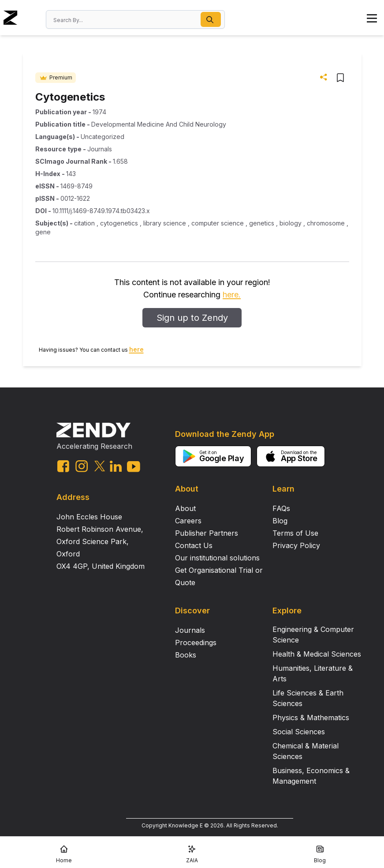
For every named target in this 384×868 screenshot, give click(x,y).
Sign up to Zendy (192, 318)
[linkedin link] (116, 466)
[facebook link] (63, 466)
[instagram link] (82, 466)
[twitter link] (100, 466)
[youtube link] (134, 467)
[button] (211, 19)
